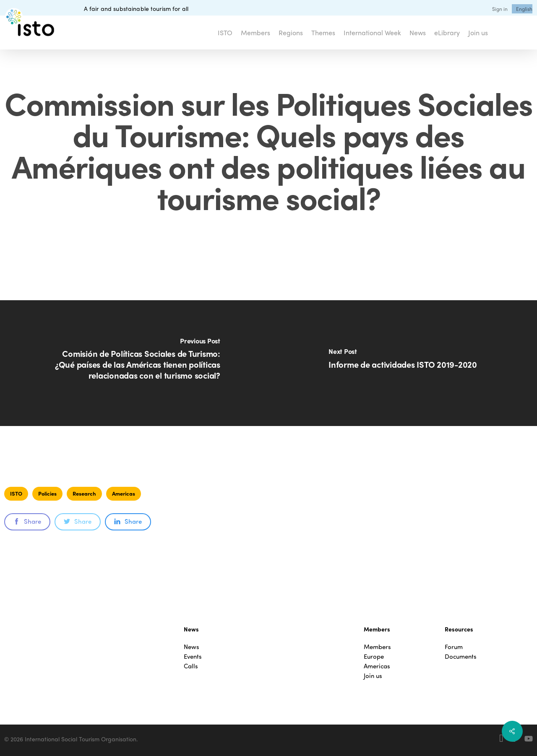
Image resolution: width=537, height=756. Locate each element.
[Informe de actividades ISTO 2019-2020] (403, 363)
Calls (191, 666)
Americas (124, 493)
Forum (454, 647)
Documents (461, 656)
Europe (374, 656)
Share (27, 521)
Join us (373, 676)
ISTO (16, 493)
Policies (47, 493)
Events (193, 656)
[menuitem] (524, 9)
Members (377, 647)
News (192, 647)
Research (84, 493)
